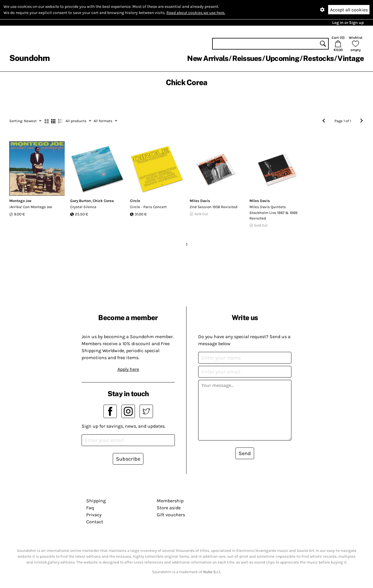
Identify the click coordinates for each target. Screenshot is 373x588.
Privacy (94, 515)
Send (245, 453)
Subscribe (128, 459)
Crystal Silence (83, 207)
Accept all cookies (349, 10)
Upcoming (282, 58)
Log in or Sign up (348, 23)
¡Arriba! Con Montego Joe (31, 207)
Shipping (96, 501)
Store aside (169, 508)
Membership (170, 501)
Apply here (128, 369)
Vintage (351, 58)
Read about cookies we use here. (196, 13)
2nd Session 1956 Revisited (214, 207)
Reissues (247, 58)
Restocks (318, 58)
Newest (25, 121)
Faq (90, 508)
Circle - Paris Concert (148, 207)
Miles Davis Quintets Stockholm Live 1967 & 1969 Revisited (273, 213)
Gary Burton (81, 201)
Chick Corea (103, 201)
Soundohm (29, 58)
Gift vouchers (171, 515)
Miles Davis (200, 201)
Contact (95, 522)
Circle (135, 201)
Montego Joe (20, 201)
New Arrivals (208, 58)
